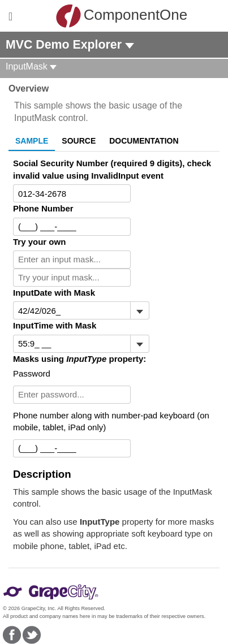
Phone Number (43, 208)
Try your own (39, 242)
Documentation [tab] (144, 141)
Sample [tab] (32, 141)
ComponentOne (117, 16)
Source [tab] (79, 141)
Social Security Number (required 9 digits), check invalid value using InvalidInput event (112, 169)
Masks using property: (79, 359)
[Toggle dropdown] (139, 310)
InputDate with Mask (54, 293)
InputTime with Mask (55, 325)
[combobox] (72, 344)
